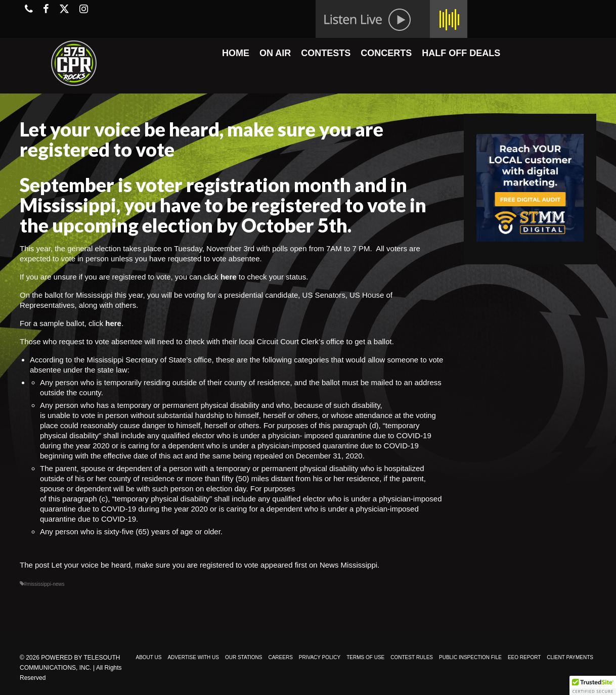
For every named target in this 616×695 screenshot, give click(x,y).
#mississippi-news (44, 584)
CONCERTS (386, 53)
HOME (236, 53)
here (229, 277)
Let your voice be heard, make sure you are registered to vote (155, 565)
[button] (593, 685)
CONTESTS (326, 53)
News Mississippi (348, 565)
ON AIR (275, 53)
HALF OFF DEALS (461, 53)
